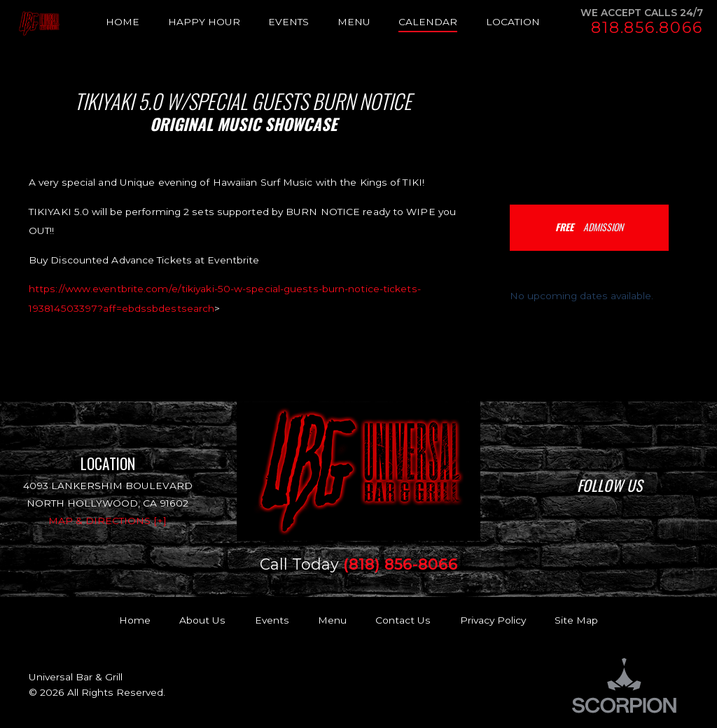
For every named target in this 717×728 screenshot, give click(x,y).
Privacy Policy (493, 620)
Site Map (576, 620)
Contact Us (403, 620)
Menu (332, 620)
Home (135, 620)
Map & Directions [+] (107, 521)
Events (272, 620)
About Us (202, 620)
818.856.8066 (647, 28)
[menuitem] (137, 22)
